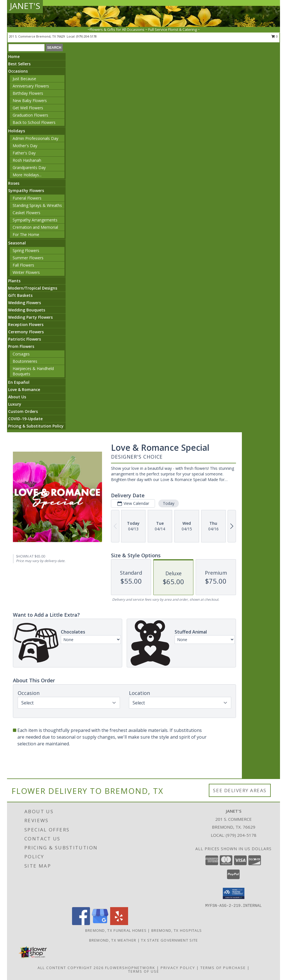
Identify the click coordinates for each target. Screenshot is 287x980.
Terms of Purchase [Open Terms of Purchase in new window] (223, 968)
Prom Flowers (21, 346)
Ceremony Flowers (26, 332)
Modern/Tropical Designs (33, 288)
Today (169, 503)
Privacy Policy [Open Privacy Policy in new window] (178, 968)
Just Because (24, 79)
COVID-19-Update (25, 419)
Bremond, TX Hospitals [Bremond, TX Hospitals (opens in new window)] (177, 930)
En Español (19, 382)
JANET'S (25, 6)
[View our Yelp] (119, 924)
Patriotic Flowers (25, 339)
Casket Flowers (26, 213)
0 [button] (275, 36)
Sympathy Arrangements (35, 220)
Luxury (15, 404)
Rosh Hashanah (27, 160)
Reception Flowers (26, 324)
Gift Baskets (20, 295)
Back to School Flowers (34, 122)
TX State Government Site (169, 940)
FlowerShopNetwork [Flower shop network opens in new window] (130, 968)
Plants (14, 281)
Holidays (17, 131)
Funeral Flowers (27, 198)
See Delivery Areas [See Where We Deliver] (240, 790)
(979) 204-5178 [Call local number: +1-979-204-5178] (86, 36)
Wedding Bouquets (27, 310)
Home (14, 56)
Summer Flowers (28, 258)
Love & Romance (24, 390)
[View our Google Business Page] (100, 924)
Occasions (18, 71)
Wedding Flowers (25, 303)
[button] (234, 893)
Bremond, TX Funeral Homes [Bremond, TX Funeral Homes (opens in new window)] (116, 930)
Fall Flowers (23, 265)
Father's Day (24, 153)
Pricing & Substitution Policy (36, 426)
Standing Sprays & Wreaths (37, 205)
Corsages (21, 354)
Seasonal (17, 243)
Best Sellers (19, 64)
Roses (14, 183)
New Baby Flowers (30, 100)
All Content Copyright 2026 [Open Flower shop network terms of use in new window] (71, 968)
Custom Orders (23, 411)
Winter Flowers (26, 272)
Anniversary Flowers (31, 86)
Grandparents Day (29, 167)
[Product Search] (26, 48)
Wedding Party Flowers (30, 317)
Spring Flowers (26, 250)
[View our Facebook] (81, 924)
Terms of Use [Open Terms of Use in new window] (144, 971)
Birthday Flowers (28, 93)
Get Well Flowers (28, 108)
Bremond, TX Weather (113, 940)
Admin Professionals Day (35, 138)
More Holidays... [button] (27, 175)
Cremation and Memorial (35, 227)
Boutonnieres (25, 361)
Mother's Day (25, 146)
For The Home (26, 234)
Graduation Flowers (30, 115)
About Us (17, 397)
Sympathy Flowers (26, 190)
